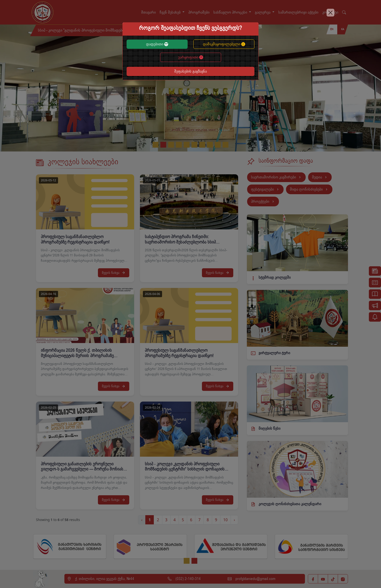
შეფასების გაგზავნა (190, 71)
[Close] (330, 13)
